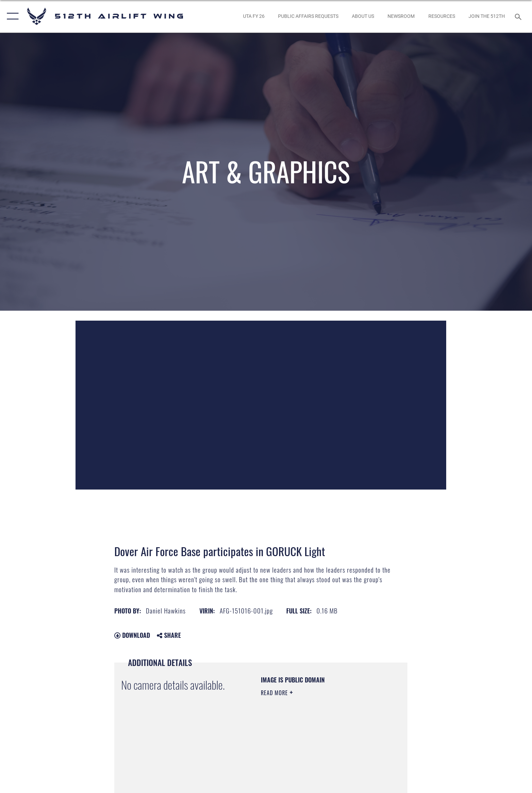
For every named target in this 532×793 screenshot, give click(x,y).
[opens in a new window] (254, 16)
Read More (275, 693)
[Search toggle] (519, 16)
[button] (11, 16)
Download (132, 635)
